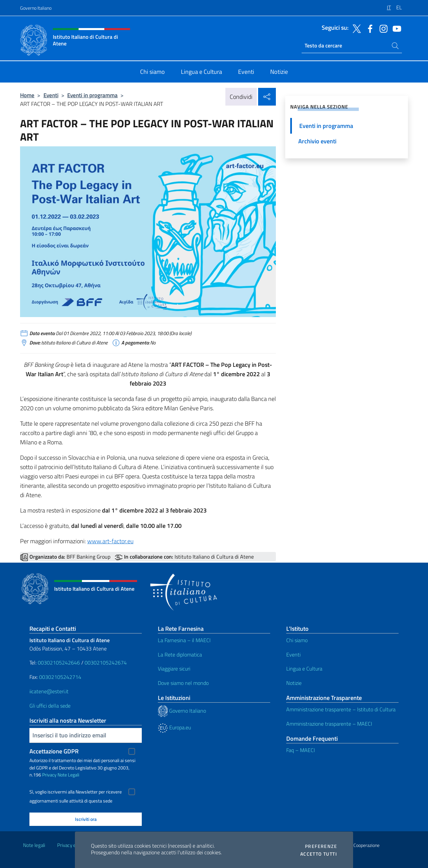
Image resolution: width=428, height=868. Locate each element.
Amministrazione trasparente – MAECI (329, 724)
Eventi (51, 95)
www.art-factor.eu (110, 541)
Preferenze (321, 846)
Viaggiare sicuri (174, 669)
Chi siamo (297, 640)
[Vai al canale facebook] (368, 28)
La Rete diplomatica (180, 655)
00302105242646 (59, 663)
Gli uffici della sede (50, 706)
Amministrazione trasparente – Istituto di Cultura (341, 709)
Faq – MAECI (301, 750)
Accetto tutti (319, 854)
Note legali (34, 845)
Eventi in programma (92, 95)
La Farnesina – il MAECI (184, 640)
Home (27, 95)
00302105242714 (60, 677)
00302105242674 (106, 663)
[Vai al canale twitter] (355, 28)
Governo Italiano (36, 8)
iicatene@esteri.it (49, 691)
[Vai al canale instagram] (382, 28)
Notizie (294, 683)
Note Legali (68, 775)
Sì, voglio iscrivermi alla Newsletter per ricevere (76, 792)
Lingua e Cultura (304, 669)
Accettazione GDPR (54, 751)
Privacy (49, 775)
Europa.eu (174, 727)
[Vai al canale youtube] (395, 28)
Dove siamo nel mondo (183, 683)
